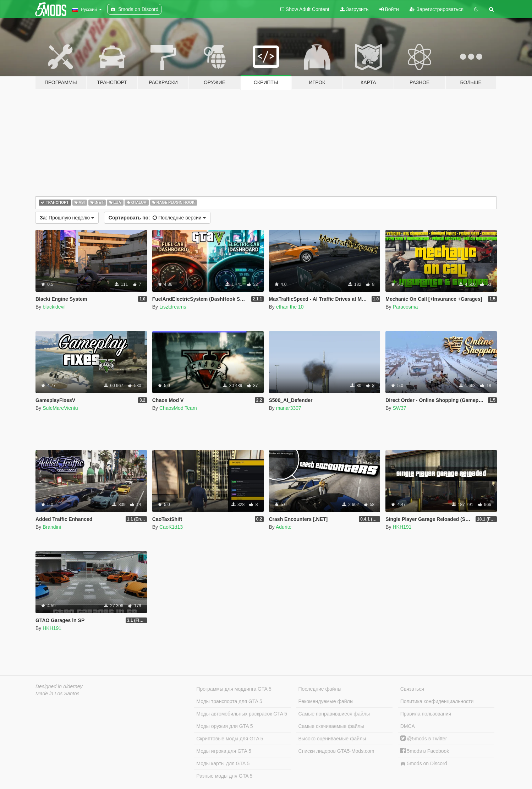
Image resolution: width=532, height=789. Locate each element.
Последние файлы (320, 689)
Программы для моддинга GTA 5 (234, 689)
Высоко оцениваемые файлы (332, 739)
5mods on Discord (424, 764)
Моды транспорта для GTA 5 (229, 701)
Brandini (52, 527)
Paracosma (405, 307)
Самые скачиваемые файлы (331, 726)
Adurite (284, 527)
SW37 (399, 408)
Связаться (412, 689)
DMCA (408, 726)
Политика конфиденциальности (437, 701)
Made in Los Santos (57, 693)
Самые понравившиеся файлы (334, 714)
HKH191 (402, 527)
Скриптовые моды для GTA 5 (230, 739)
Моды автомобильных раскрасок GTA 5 (242, 714)
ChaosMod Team (178, 408)
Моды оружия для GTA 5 (224, 726)
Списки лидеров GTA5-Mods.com (336, 751)
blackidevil (54, 307)
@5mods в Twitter (424, 739)
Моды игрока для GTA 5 (224, 751)
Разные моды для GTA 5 (224, 776)
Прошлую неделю (67, 218)
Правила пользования (426, 714)
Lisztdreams (173, 307)
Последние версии (157, 218)
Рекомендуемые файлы (326, 701)
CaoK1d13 (171, 527)
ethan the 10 (290, 307)
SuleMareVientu (60, 408)
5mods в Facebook (425, 751)
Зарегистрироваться (437, 9)
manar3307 (289, 408)
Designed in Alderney (59, 686)
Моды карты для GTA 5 (223, 763)
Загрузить (354, 9)
